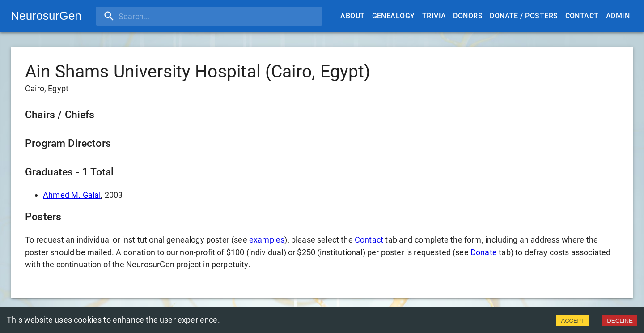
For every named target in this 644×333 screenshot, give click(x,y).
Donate (484, 252)
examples (267, 240)
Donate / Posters (524, 16)
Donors (468, 16)
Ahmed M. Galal (72, 195)
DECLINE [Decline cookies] (620, 321)
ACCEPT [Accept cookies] (573, 321)
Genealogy (394, 16)
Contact (582, 16)
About (352, 16)
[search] (153, 16)
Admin (618, 16)
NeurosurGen (46, 16)
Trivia (434, 16)
